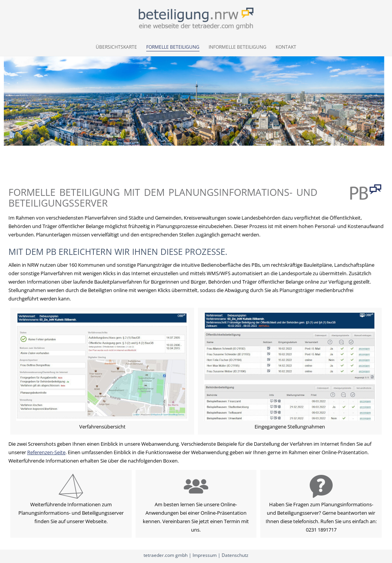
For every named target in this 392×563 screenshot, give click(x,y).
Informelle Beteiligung (238, 47)
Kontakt (286, 47)
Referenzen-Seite (46, 452)
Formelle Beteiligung (173, 47)
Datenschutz (235, 555)
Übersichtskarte (116, 47)
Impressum (205, 555)
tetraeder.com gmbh (166, 555)
